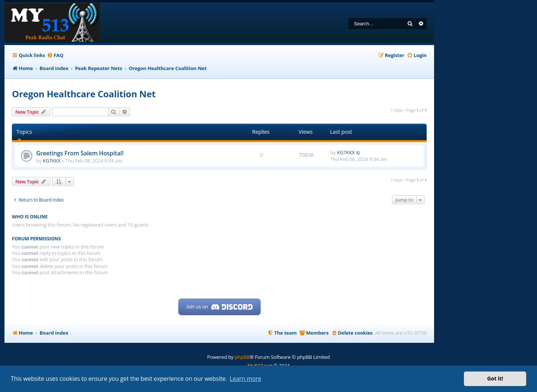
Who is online (30, 217)
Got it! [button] (495, 378)
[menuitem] (55, 55)
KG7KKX (52, 161)
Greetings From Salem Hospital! (80, 153)
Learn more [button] (246, 379)
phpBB (242, 357)
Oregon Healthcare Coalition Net (84, 94)
